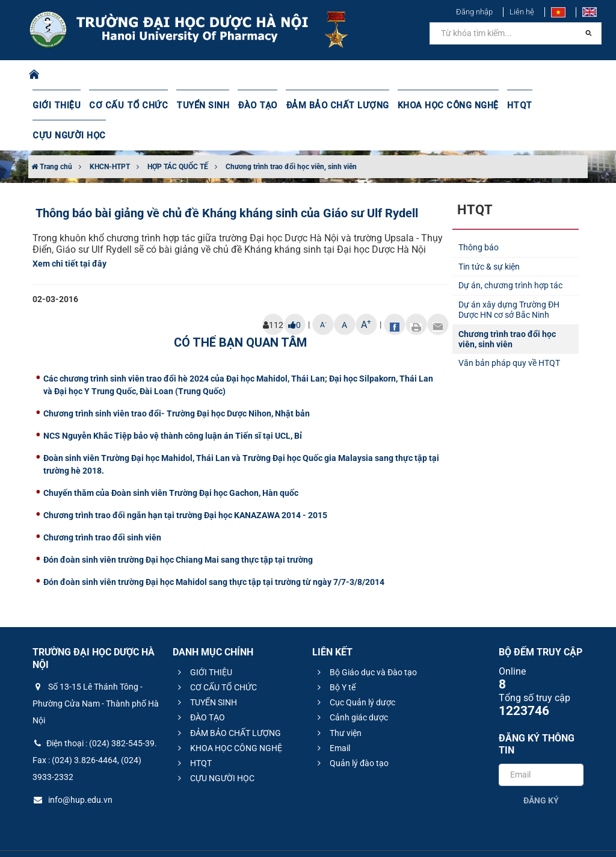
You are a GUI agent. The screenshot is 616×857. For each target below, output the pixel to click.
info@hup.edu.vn (72, 770)
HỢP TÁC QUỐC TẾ (178, 137)
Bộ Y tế (335, 657)
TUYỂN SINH (195, 105)
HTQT (501, 105)
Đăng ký (541, 770)
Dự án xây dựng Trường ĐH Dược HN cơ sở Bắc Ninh (509, 280)
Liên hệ (522, 12)
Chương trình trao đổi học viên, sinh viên (291, 137)
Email (332, 718)
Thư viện (338, 703)
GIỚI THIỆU (56, 105)
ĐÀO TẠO (248, 105)
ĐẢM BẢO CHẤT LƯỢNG (325, 105)
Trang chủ (52, 137)
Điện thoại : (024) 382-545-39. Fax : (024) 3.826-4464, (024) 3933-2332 (95, 730)
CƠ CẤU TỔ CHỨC (124, 105)
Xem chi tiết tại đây (69, 234)
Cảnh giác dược (351, 687)
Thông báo (479, 217)
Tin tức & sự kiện (489, 237)
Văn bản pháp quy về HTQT (509, 333)
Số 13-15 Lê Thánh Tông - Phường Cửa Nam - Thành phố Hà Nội (96, 673)
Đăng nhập (474, 12)
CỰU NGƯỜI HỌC (557, 105)
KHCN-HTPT (110, 137)
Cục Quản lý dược (355, 672)
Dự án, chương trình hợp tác (510, 255)
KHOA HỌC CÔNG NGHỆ (431, 105)
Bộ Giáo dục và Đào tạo (365, 642)
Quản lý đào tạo (351, 733)
